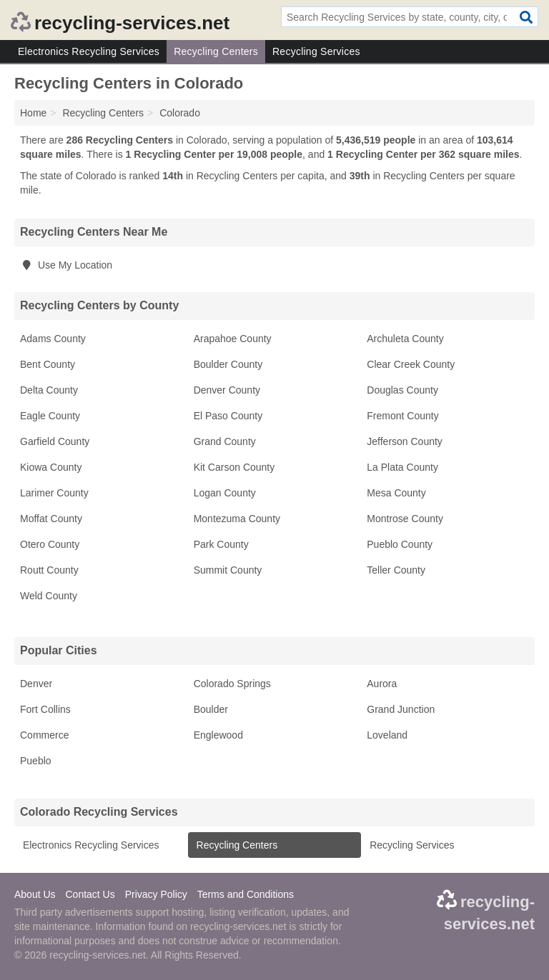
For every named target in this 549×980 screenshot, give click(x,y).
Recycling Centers (216, 51)
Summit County (228, 570)
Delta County (49, 390)
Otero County (50, 544)
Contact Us (90, 894)
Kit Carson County (234, 467)
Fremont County (402, 416)
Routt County (49, 570)
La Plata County (402, 467)
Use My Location (66, 265)
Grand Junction (401, 709)
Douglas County (402, 390)
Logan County (225, 493)
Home (33, 113)
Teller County (396, 570)
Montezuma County (237, 519)
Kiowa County (51, 467)
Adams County (53, 339)
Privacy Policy (156, 894)
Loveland (387, 735)
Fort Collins (45, 709)
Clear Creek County (411, 364)
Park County (221, 544)
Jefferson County (405, 441)
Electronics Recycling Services (89, 51)
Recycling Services (316, 51)
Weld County (49, 596)
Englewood (218, 735)
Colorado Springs (232, 684)
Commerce (44, 735)
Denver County (227, 390)
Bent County (48, 364)
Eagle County (50, 416)
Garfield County (55, 441)
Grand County (225, 441)
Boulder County (228, 364)
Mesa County (396, 493)
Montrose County (405, 519)
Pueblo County (400, 544)
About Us (35, 894)
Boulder (211, 709)
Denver (36, 684)
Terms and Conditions (246, 894)
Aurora (382, 684)
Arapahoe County (233, 339)
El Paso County (228, 416)
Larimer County (54, 493)
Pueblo (36, 761)
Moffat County (51, 519)
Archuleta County (405, 339)
